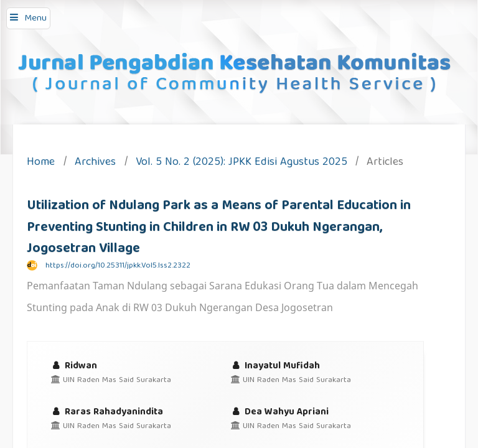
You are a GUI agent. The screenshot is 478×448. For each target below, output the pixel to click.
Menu (35, 19)
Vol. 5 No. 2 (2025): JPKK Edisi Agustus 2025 (241, 163)
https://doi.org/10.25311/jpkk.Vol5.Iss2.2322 (118, 266)
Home (41, 163)
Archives (95, 163)
